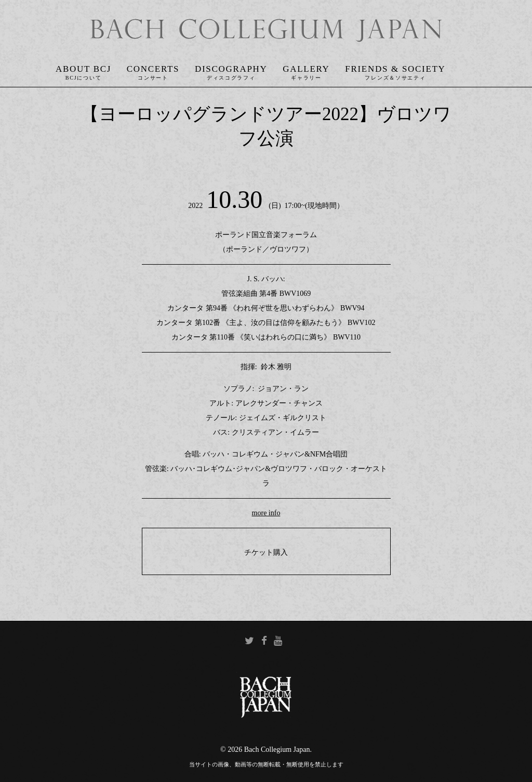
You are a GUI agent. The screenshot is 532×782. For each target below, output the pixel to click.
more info (266, 513)
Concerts (153, 69)
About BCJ (83, 69)
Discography (231, 69)
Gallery (306, 69)
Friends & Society (395, 69)
